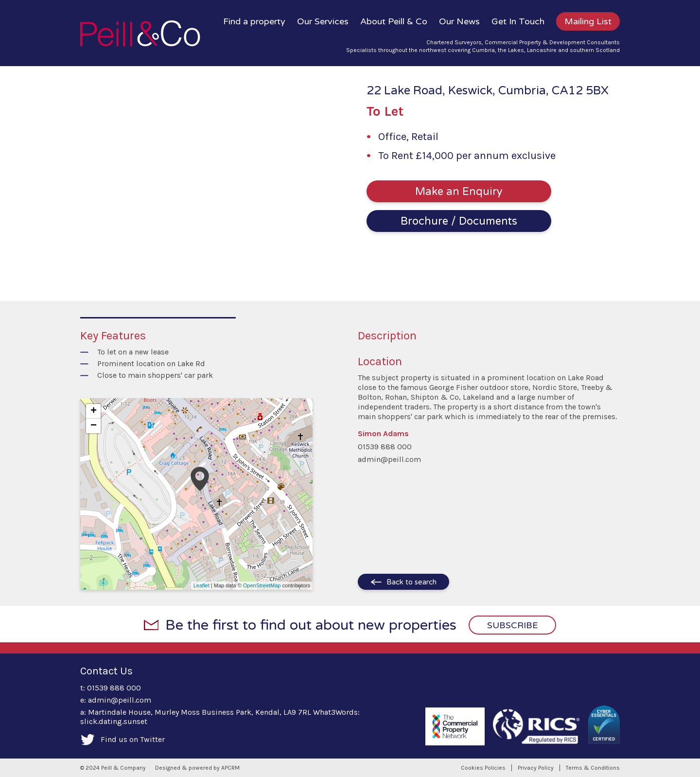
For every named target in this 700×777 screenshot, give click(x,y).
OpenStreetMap (262, 585)
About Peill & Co (394, 21)
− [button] (94, 426)
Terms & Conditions (593, 768)
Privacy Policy (536, 768)
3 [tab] (181, 265)
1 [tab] (157, 265)
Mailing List (588, 21)
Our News (459, 21)
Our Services (323, 21)
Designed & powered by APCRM (197, 768)
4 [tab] (192, 265)
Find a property (254, 21)
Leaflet (201, 585)
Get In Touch (518, 21)
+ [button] (94, 411)
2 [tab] (169, 265)
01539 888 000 (385, 447)
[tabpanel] (175, 177)
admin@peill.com (389, 459)
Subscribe (513, 625)
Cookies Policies (483, 768)
